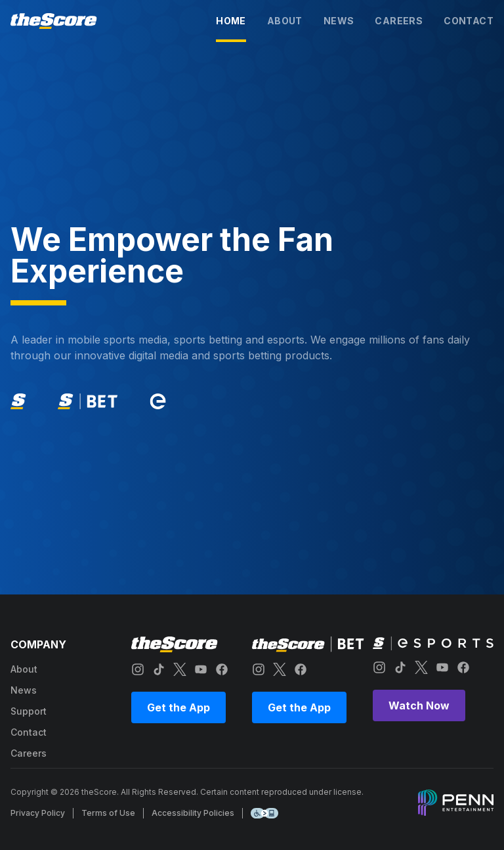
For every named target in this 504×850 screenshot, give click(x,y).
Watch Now (419, 705)
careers (399, 21)
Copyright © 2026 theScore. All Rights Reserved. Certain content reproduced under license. (187, 792)
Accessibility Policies (193, 813)
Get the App (178, 707)
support (29, 711)
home (231, 21)
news (339, 21)
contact (469, 21)
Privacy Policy (38, 813)
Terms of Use (108, 813)
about (285, 21)
